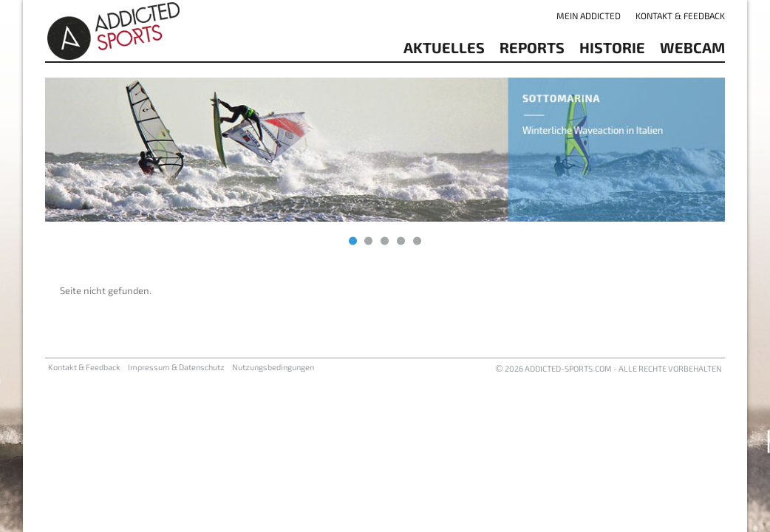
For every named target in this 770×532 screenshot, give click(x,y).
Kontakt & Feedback (680, 16)
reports (532, 47)
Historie (612, 47)
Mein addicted (589, 16)
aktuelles (444, 47)
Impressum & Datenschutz (176, 367)
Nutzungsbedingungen (273, 367)
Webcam (692, 47)
